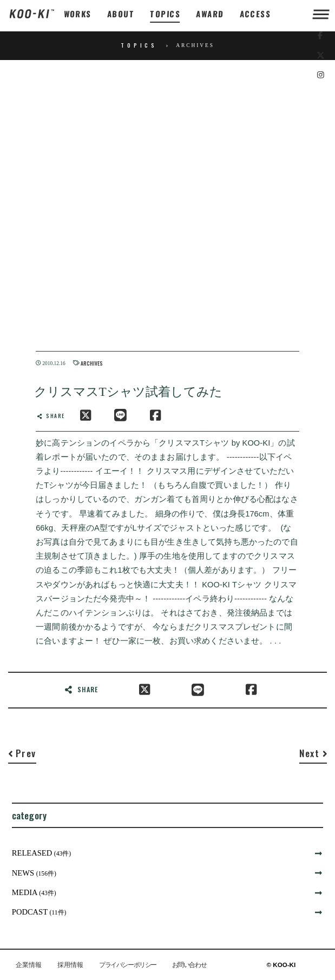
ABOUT (121, 14)
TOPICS (165, 14)
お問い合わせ (189, 965)
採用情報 (70, 965)
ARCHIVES (92, 363)
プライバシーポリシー (127, 965)
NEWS (34, 873)
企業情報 (29, 965)
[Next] (313, 756)
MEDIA (34, 892)
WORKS (77, 14)
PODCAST (39, 912)
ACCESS (255, 14)
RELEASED (41, 853)
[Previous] (22, 756)
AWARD (210, 14)
